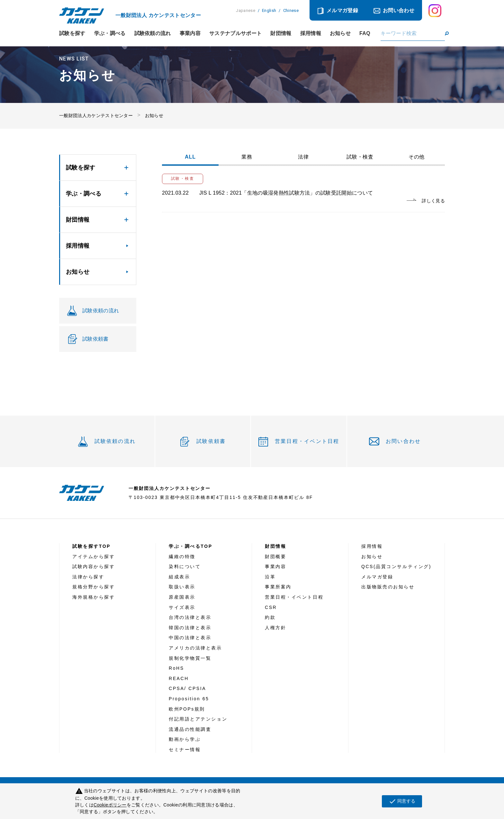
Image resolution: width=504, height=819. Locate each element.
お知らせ (340, 33)
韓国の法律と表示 (190, 628)
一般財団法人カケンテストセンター (96, 115)
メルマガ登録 (342, 10)
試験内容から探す (94, 566)
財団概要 (275, 557)
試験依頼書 (211, 441)
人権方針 (275, 628)
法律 (303, 157)
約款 (270, 617)
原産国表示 (182, 597)
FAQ (365, 33)
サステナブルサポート (235, 33)
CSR (271, 607)
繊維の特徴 (182, 557)
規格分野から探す (94, 587)
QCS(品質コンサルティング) (396, 566)
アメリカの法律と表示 (195, 648)
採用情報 (311, 33)
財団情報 (281, 33)
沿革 (270, 577)
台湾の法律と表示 (190, 617)
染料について (185, 566)
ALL (190, 157)
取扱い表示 (182, 587)
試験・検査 (360, 157)
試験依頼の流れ (153, 33)
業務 (247, 157)
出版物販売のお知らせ (388, 587)
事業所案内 (278, 587)
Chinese (291, 10)
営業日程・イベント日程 (307, 441)
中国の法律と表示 (190, 638)
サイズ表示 (182, 607)
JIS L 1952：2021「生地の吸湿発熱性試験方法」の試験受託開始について (286, 193)
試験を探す (72, 33)
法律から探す (88, 577)
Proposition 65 (189, 699)
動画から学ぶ (185, 739)
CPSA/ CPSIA (187, 688)
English (269, 10)
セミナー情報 (185, 750)
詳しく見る (433, 201)
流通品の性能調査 (190, 729)
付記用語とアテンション (198, 719)
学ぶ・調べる (110, 33)
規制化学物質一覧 (190, 658)
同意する (402, 801)
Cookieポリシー (110, 805)
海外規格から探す (94, 597)
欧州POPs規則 (187, 709)
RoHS (176, 668)
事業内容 (190, 33)
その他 (417, 157)
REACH (179, 678)
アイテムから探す (94, 557)
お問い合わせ (399, 10)
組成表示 (179, 577)
